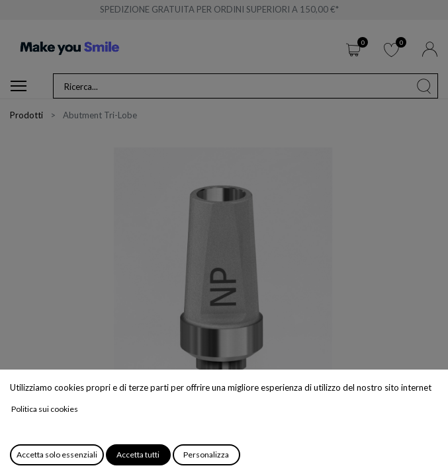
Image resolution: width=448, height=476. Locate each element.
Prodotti (26, 115)
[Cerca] (424, 86)
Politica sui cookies (45, 409)
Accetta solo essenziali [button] (57, 455)
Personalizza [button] (206, 455)
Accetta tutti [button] (138, 455)
